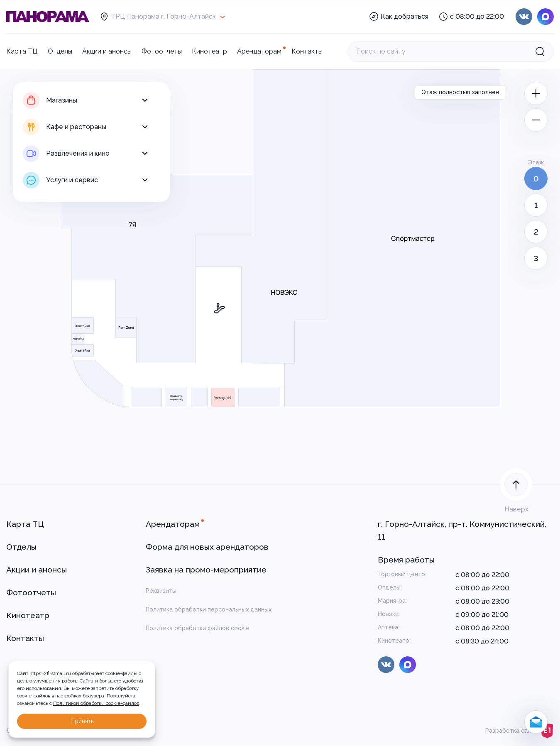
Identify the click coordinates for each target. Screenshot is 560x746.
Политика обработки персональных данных (209, 609)
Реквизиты (161, 591)
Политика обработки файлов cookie (198, 628)
